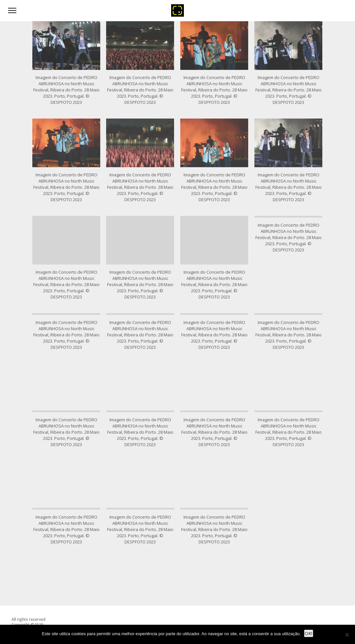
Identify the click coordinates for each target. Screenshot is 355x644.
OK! (309, 633)
